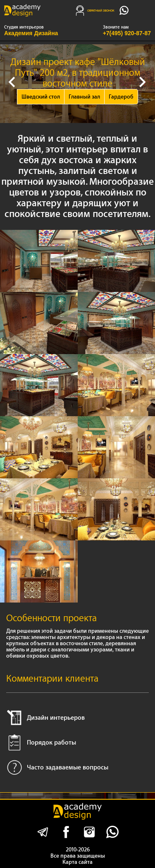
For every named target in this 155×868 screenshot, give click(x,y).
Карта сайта (77, 862)
